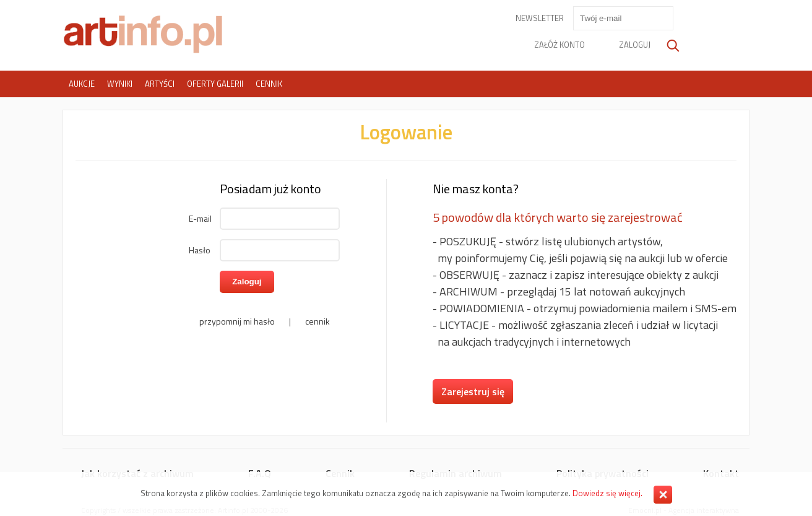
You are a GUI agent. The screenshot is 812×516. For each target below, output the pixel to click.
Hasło (200, 250)
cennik (317, 321)
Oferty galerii (215, 84)
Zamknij (663, 495)
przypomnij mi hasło (237, 321)
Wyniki (120, 84)
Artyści (160, 84)
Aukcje (82, 84)
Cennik (269, 84)
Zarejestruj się (473, 391)
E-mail (200, 218)
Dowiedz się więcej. (607, 493)
